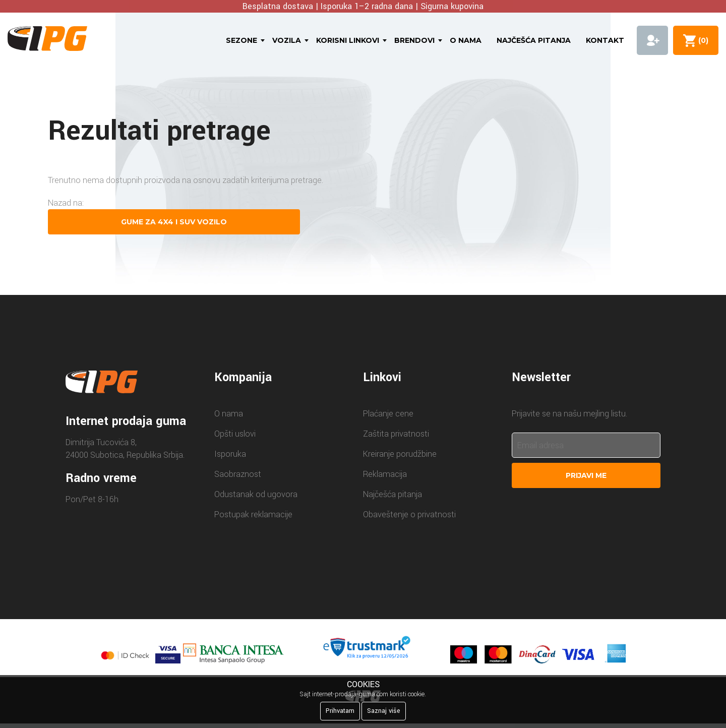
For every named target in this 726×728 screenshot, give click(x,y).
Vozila (287, 40)
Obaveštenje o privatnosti (409, 514)
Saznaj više (384, 711)
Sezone (241, 40)
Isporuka (230, 454)
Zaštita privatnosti (396, 434)
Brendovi (414, 40)
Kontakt (605, 40)
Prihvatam (340, 711)
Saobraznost (238, 474)
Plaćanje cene (388, 414)
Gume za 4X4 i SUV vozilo (174, 222)
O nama (466, 40)
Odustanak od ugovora (256, 494)
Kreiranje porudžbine (400, 454)
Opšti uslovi (235, 434)
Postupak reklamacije (253, 514)
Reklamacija (385, 474)
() (701, 40)
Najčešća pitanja (534, 40)
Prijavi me (586, 475)
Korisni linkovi (348, 40)
